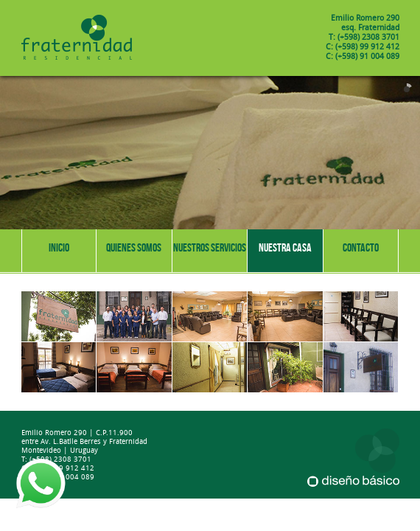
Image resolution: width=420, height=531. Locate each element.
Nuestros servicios (210, 247)
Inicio (59, 247)
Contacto (361, 247)
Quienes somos (134, 247)
